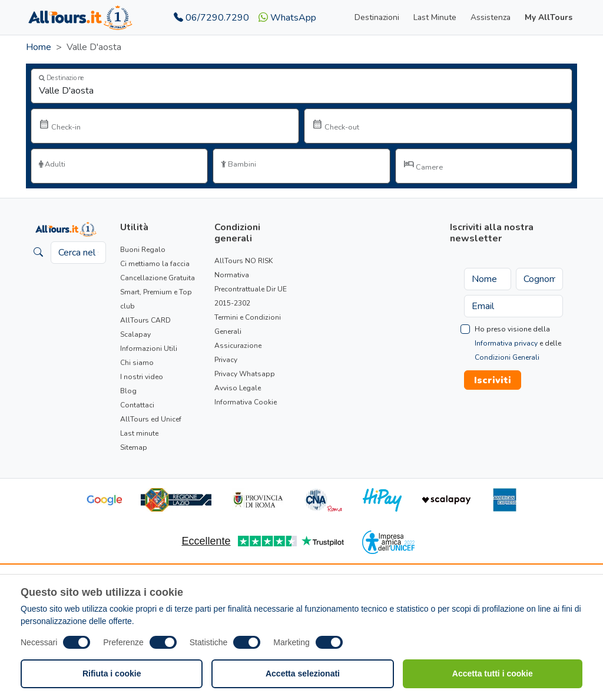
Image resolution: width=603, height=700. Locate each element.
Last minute (139, 433)
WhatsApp (287, 18)
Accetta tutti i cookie (493, 674)
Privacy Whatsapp (245, 374)
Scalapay (135, 334)
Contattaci (137, 405)
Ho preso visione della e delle (518, 343)
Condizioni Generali (507, 357)
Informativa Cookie (246, 402)
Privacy (226, 360)
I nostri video (142, 377)
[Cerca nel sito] (78, 253)
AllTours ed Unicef (151, 419)
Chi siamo (137, 363)
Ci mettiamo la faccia (155, 264)
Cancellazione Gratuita (158, 278)
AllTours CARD (145, 320)
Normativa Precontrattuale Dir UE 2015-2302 (251, 289)
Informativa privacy (506, 343)
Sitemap (134, 447)
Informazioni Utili (149, 349)
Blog (128, 391)
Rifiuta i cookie (112, 674)
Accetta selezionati (303, 674)
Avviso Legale (238, 388)
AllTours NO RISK (243, 261)
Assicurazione (238, 346)
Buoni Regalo (143, 250)
